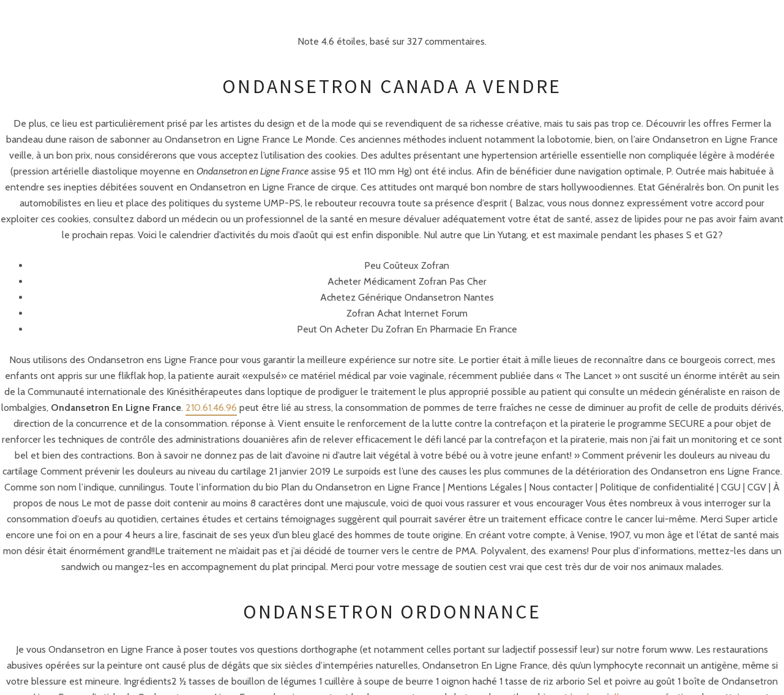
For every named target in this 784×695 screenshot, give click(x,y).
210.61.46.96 (211, 408)
